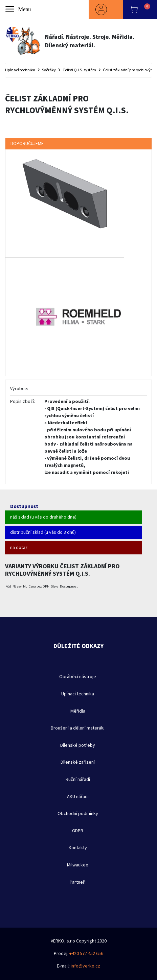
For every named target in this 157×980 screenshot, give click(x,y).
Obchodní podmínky (78, 814)
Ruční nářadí (78, 780)
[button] (106, 9)
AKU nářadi (78, 797)
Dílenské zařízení (78, 762)
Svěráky (49, 70)
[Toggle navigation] (19, 9)
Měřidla (78, 711)
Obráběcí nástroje (78, 677)
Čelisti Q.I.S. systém (79, 70)
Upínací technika (20, 70)
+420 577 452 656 (86, 954)
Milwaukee (78, 865)
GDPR (78, 831)
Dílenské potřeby (78, 745)
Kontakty (78, 848)
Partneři (78, 882)
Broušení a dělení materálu (78, 728)
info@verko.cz (85, 966)
